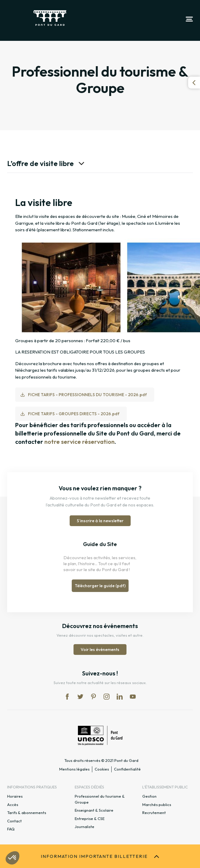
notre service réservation (79, 442)
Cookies (102, 769)
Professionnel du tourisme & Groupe (100, 799)
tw (80, 697)
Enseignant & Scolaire (94, 810)
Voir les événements (100, 650)
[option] (100, 321)
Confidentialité (127, 769)
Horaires (15, 796)
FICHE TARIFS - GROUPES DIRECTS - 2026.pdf (74, 414)
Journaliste (85, 827)
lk (120, 697)
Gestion (149, 796)
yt (133, 697)
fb (67, 697)
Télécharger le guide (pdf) (100, 586)
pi (93, 697)
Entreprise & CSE (90, 819)
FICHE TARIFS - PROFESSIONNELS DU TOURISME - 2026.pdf (87, 395)
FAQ (11, 829)
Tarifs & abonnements (27, 813)
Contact (14, 821)
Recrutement (154, 813)
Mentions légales (74, 769)
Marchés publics (157, 805)
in (107, 697)
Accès (13, 805)
